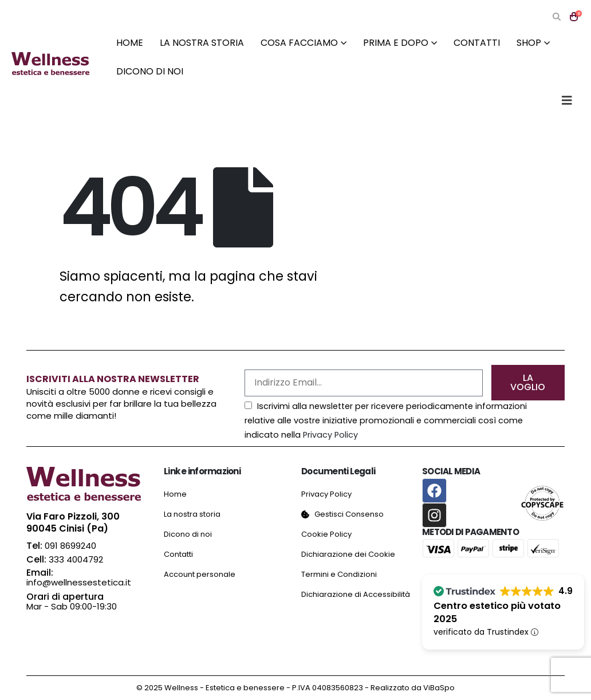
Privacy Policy (330, 435)
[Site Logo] (50, 64)
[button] (556, 17)
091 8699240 (70, 546)
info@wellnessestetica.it (79, 582)
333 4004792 (76, 559)
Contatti (477, 43)
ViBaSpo (439, 688)
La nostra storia (202, 43)
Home (130, 43)
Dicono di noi (150, 71)
